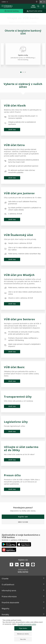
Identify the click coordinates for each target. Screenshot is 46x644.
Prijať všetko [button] (23, 628)
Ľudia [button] (4, 2)
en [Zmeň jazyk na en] (44, 2)
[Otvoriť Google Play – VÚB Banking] (9, 544)
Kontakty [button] (5, 614)
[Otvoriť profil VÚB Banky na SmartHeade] (33, 565)
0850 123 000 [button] (23, 522)
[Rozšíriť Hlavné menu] (43, 6)
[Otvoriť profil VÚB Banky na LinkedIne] (17, 565)
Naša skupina (33, 6)
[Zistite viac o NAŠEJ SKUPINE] (23, 572)
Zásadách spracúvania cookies (27, 624)
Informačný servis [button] (9, 591)
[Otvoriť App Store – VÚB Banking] (24, 544)
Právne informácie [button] (9, 597)
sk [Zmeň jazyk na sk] (41, 2)
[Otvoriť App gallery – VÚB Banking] (9, 550)
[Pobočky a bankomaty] (37, 2)
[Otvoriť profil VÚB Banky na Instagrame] (28, 565)
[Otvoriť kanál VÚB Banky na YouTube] (22, 565)
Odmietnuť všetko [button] (23, 634)
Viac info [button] (23, 639)
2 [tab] (23, 72)
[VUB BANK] (7, 6)
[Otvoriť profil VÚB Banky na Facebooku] (11, 565)
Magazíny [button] (5, 609)
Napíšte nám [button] (23, 517)
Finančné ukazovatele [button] (10, 603)
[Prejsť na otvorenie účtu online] (35, 11)
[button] (38, 6)
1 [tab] (21, 72)
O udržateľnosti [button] (8, 585)
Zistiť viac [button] (12, 130)
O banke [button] (5, 579)
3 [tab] (25, 72)
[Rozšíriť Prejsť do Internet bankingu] (12, 11)
